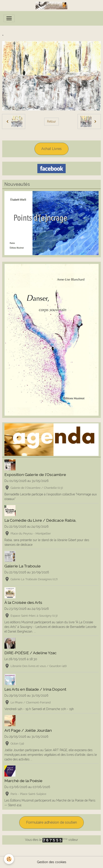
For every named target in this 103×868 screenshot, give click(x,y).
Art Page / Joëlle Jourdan (28, 730)
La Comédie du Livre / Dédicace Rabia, (40, 520)
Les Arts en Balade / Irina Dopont (35, 689)
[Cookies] (9, 859)
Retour (51, 121)
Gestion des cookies (52, 862)
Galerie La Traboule (23, 566)
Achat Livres (51, 149)
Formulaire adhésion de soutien (51, 822)
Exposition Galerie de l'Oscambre (35, 475)
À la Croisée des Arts (23, 602)
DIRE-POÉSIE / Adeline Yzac (31, 653)
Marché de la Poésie (23, 781)
